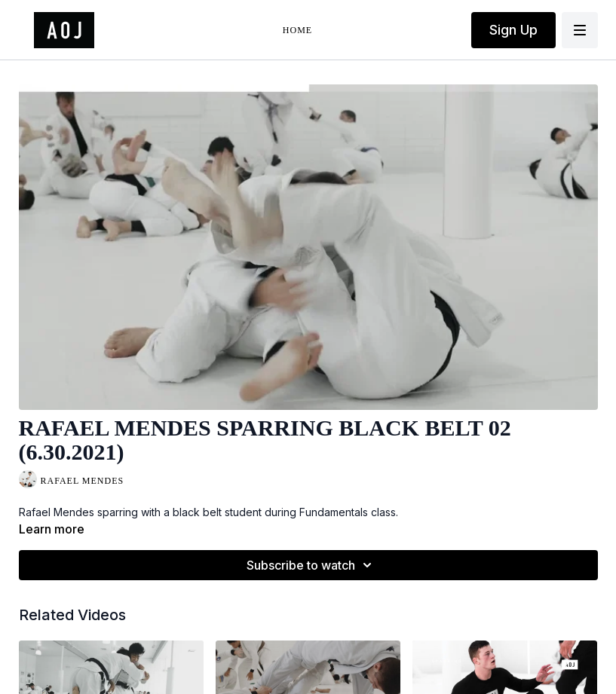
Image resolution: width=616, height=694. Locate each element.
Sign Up (513, 30)
